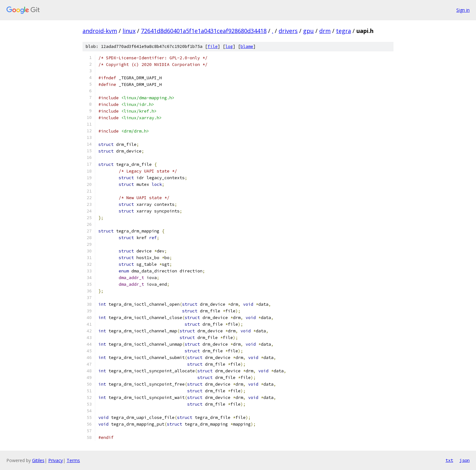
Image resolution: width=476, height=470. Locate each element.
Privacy (56, 460)
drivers (288, 31)
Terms (73, 460)
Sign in (463, 10)
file (213, 46)
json (465, 460)
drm (325, 31)
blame (247, 46)
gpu (308, 31)
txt (449, 460)
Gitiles (38, 460)
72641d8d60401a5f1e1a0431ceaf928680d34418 (204, 31)
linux (129, 31)
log (229, 46)
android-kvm (100, 31)
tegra (344, 31)
